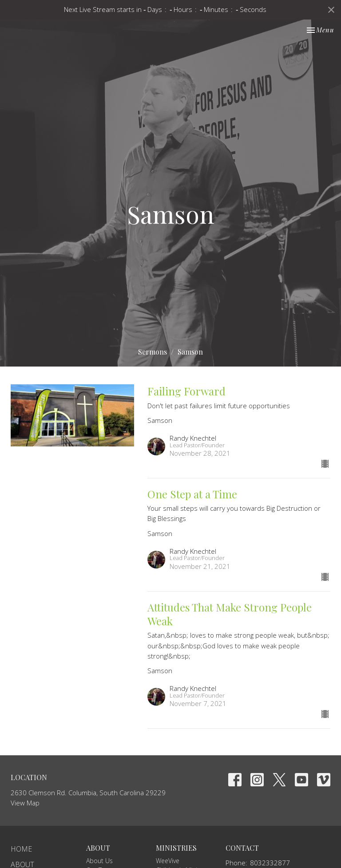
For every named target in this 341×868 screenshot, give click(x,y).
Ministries (176, 848)
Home (21, 849)
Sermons (153, 352)
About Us (99, 861)
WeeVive (168, 861)
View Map (25, 803)
